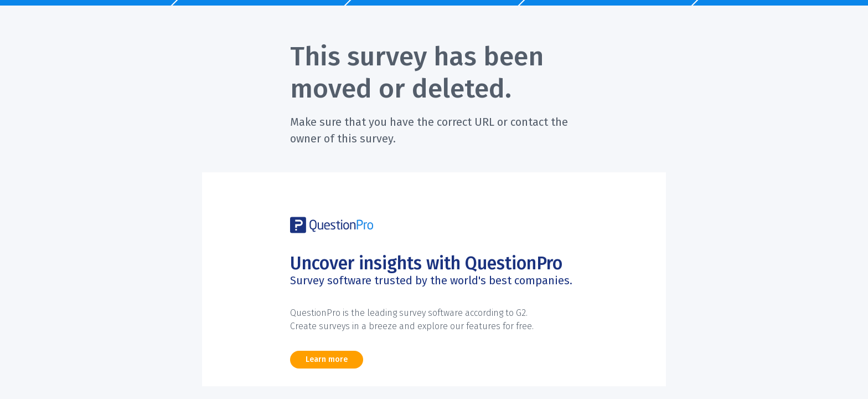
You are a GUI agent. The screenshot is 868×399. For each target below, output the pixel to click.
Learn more (327, 359)
